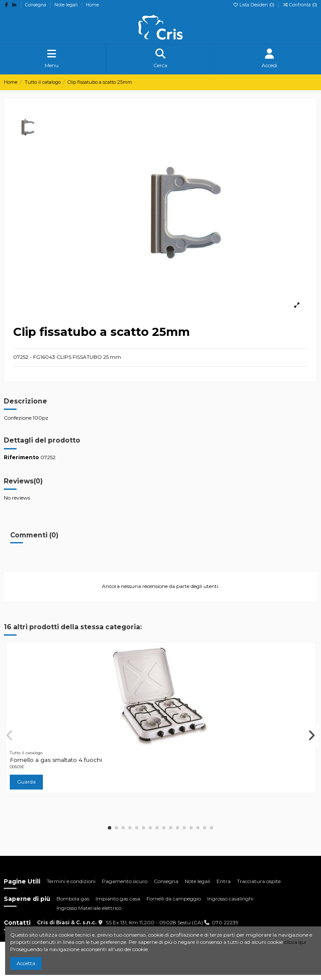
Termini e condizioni (71, 881)
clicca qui (295, 942)
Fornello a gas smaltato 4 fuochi (56, 760)
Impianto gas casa (118, 899)
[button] (110, 828)
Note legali (67, 5)
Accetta (26, 963)
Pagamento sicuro (125, 881)
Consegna (36, 5)
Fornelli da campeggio (174, 899)
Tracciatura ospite (259, 881)
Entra (224, 881)
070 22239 (225, 922)
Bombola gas (73, 899)
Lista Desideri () (254, 5)
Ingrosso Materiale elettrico (89, 908)
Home (92, 5)
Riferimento (21, 457)
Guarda (26, 782)
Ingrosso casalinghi (230, 899)
